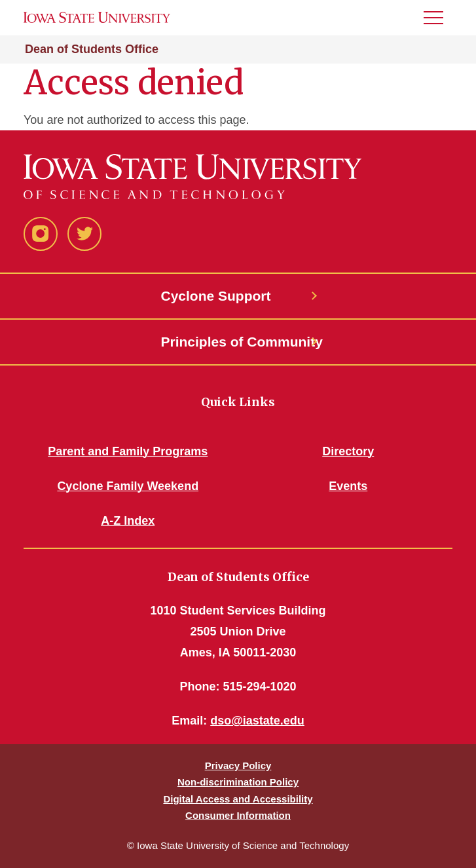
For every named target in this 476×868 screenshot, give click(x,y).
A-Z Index (128, 521)
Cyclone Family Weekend (128, 486)
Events (348, 486)
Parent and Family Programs (128, 451)
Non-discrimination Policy (238, 782)
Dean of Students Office (92, 49)
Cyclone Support (216, 296)
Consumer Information (238, 815)
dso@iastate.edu (257, 721)
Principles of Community (238, 342)
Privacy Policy (238, 765)
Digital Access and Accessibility (238, 799)
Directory (348, 451)
